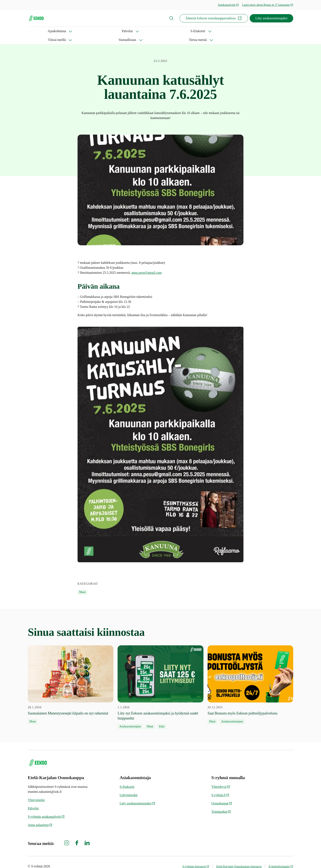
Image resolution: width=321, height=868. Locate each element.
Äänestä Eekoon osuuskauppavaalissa (214, 18)
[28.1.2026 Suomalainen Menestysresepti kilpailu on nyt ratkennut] (71, 676)
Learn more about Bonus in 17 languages (268, 5)
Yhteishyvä (221, 778)
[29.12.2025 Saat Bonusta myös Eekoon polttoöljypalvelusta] (250, 676)
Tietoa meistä (179, 31)
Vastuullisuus (148, 31)
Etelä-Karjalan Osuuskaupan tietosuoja (239, 858)
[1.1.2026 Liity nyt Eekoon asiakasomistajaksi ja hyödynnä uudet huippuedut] (160, 679)
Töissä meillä (118, 31)
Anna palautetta (40, 816)
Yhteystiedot (36, 791)
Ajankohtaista (37, 31)
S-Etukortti (89, 31)
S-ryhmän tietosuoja (196, 858)
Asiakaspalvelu (228, 5)
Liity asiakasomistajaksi (271, 18)
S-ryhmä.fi (220, 786)
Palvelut (64, 31)
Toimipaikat (221, 803)
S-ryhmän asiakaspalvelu (46, 808)
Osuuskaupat (222, 795)
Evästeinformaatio (281, 858)
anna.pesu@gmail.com (147, 264)
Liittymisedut (129, 786)
